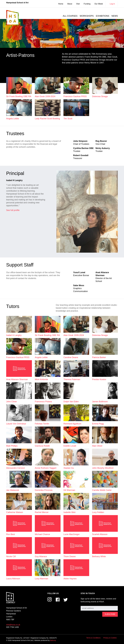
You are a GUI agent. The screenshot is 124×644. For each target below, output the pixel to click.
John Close (11, 402)
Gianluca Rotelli (42, 446)
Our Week (99, 4)
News (115, 16)
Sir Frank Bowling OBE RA (19, 96)
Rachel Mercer (42, 512)
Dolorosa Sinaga (100, 96)
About (70, 4)
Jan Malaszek (13, 490)
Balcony (53, 640)
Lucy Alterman (41, 579)
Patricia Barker (99, 357)
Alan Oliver (97, 446)
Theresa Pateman (72, 379)
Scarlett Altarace (100, 534)
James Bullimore (100, 402)
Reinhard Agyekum (72, 424)
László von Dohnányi (16, 424)
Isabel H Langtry (14, 335)
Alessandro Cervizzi (15, 468)
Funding (87, 4)
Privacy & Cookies (110, 638)
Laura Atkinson (13, 579)
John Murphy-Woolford (103, 468)
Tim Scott (68, 119)
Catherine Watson (15, 512)
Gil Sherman (69, 490)
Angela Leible (13, 119)
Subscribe (85, 604)
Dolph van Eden (71, 402)
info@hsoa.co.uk (13, 625)
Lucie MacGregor (72, 534)
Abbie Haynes (70, 579)
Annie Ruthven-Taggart (46, 468)
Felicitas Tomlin (42, 424)
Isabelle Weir (70, 512)
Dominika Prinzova (44, 490)
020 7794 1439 (12, 627)
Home (61, 4)
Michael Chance (42, 534)
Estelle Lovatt (70, 446)
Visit (78, 4)
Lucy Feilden (98, 512)
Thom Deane (70, 556)
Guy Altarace (41, 556)
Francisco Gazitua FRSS (75, 96)
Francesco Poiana (43, 402)
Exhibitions (102, 16)
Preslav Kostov (99, 379)
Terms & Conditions (93, 638)
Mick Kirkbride (41, 379)
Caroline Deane (71, 357)
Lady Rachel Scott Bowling (47, 119)
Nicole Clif (11, 556)
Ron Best (11, 534)
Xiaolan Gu (69, 468)
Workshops (87, 16)
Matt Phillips (12, 446)
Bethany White (99, 556)
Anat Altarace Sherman (17, 379)
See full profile (13, 210)
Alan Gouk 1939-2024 (45, 96)
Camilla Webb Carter (102, 490)
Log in (112, 4)
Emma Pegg (98, 424)
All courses (70, 16)
